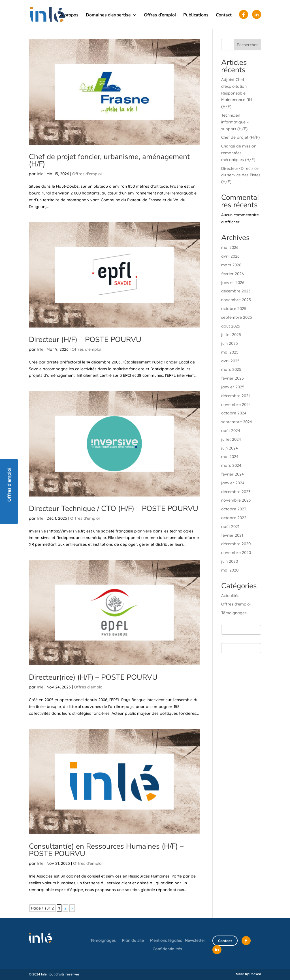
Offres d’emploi (160, 16)
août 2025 (231, 326)
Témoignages (234, 613)
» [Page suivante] (72, 908)
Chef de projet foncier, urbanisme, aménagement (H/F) (109, 160)
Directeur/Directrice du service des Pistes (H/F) (241, 175)
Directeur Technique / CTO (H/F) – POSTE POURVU (114, 509)
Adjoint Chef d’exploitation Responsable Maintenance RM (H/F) (237, 93)
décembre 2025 (236, 291)
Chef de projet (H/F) (240, 137)
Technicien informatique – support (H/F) (235, 122)
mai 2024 (230, 457)
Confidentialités (167, 949)
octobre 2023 (234, 509)
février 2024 (233, 474)
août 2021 (230, 527)
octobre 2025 (234, 309)
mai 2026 (230, 247)
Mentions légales (166, 941)
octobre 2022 (234, 518)
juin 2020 (230, 561)
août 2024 (231, 431)
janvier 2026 (233, 283)
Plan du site (133, 941)
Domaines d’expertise (108, 16)
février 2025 (233, 378)
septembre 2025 (237, 317)
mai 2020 (230, 570)
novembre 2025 (236, 300)
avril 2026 (230, 256)
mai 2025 (230, 352)
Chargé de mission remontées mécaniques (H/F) (239, 153)
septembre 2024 (237, 422)
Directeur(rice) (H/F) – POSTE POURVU (93, 677)
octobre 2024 (234, 413)
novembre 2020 (236, 553)
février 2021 (232, 535)
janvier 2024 (233, 483)
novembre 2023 (236, 500)
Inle (40, 174)
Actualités (230, 596)
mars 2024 (231, 465)
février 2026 (233, 274)
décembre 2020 (236, 544)
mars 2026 (231, 265)
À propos (69, 16)
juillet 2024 (231, 439)
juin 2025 (230, 343)
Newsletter (195, 940)
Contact (224, 16)
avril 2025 (230, 361)
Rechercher (247, 45)
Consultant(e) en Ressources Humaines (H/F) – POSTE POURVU (106, 850)
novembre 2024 (236, 405)
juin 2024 (230, 448)
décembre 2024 (236, 396)
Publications (196, 16)
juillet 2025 (231, 335)
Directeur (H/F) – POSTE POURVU (85, 340)
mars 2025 (231, 369)
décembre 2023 (236, 492)
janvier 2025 (233, 387)
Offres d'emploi (87, 174)
